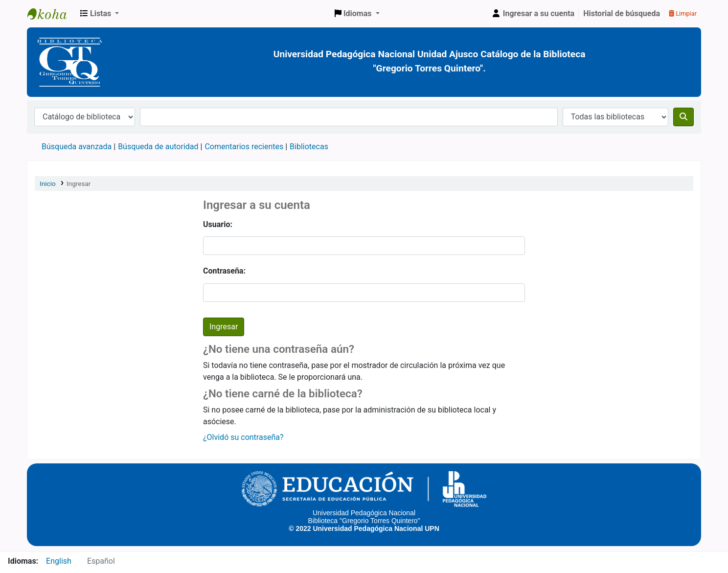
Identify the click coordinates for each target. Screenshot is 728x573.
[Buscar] (683, 117)
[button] (100, 14)
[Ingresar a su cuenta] (533, 14)
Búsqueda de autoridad (158, 147)
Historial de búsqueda (622, 13)
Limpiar (683, 13)
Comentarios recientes (244, 147)
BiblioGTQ (52, 14)
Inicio (48, 183)
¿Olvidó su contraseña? (243, 437)
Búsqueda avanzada (77, 147)
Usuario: (218, 224)
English (59, 561)
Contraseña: (224, 271)
